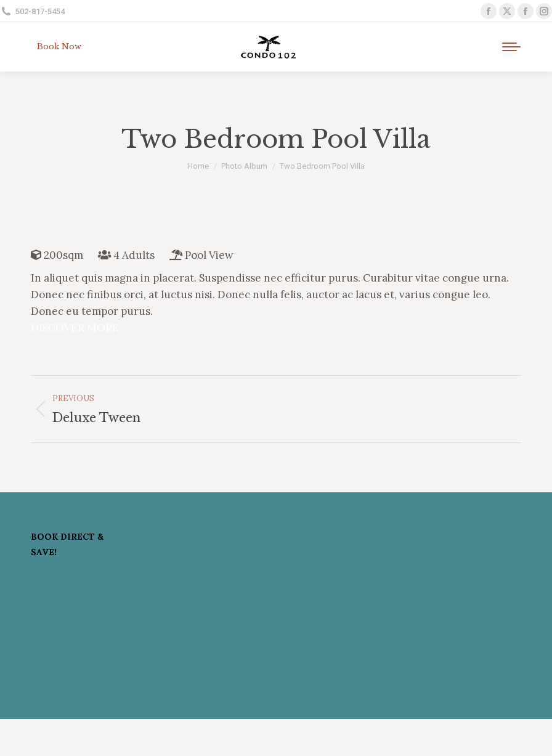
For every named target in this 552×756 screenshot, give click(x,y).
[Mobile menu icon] (511, 47)
